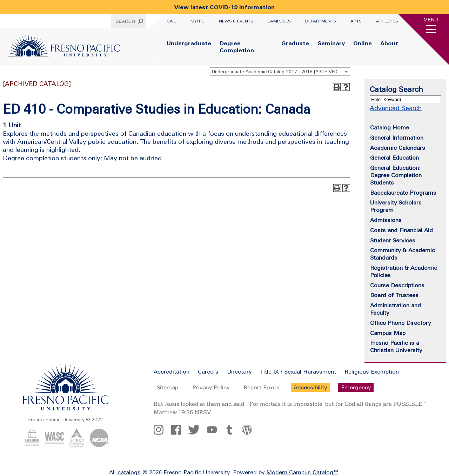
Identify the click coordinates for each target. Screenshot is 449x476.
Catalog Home (390, 127)
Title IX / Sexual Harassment (298, 371)
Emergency (356, 387)
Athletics (387, 21)
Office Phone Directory (400, 323)
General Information (397, 138)
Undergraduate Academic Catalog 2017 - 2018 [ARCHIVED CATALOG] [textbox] (281, 72)
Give (171, 21)
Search (125, 21)
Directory (239, 371)
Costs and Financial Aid (401, 230)
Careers (208, 371)
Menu (431, 20)
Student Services (393, 240)
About (389, 43)
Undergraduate (189, 43)
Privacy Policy (211, 387)
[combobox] (280, 72)
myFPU (197, 21)
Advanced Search (396, 108)
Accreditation (172, 371)
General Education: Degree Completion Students (396, 175)
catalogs (129, 472)
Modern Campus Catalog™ (302, 472)
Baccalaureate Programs (403, 193)
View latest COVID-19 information (224, 7)
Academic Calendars (398, 148)
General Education (394, 157)
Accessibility (310, 387)
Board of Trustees (394, 295)
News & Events (236, 21)
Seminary (331, 43)
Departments (321, 21)
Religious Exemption (372, 371)
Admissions (386, 220)
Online (363, 43)
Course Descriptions (397, 285)
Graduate (295, 43)
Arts (356, 21)
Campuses (279, 21)
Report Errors (262, 387)
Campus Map (388, 333)
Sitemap (167, 387)
